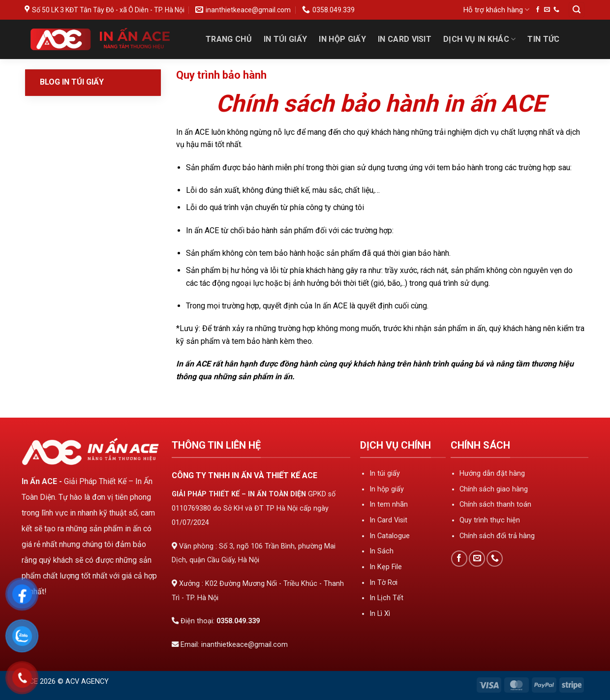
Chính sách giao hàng (494, 489)
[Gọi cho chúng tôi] (556, 10)
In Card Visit (405, 39)
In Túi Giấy (286, 39)
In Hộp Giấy (342, 39)
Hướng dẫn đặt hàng (492, 473)
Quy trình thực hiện (490, 520)
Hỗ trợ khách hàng (496, 10)
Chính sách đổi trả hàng (497, 536)
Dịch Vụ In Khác (479, 39)
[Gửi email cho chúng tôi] (547, 10)
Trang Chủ (229, 39)
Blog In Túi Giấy (72, 82)
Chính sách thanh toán (495, 504)
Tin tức (543, 39)
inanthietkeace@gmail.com (244, 645)
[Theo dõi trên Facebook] (538, 10)
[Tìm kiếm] (577, 10)
